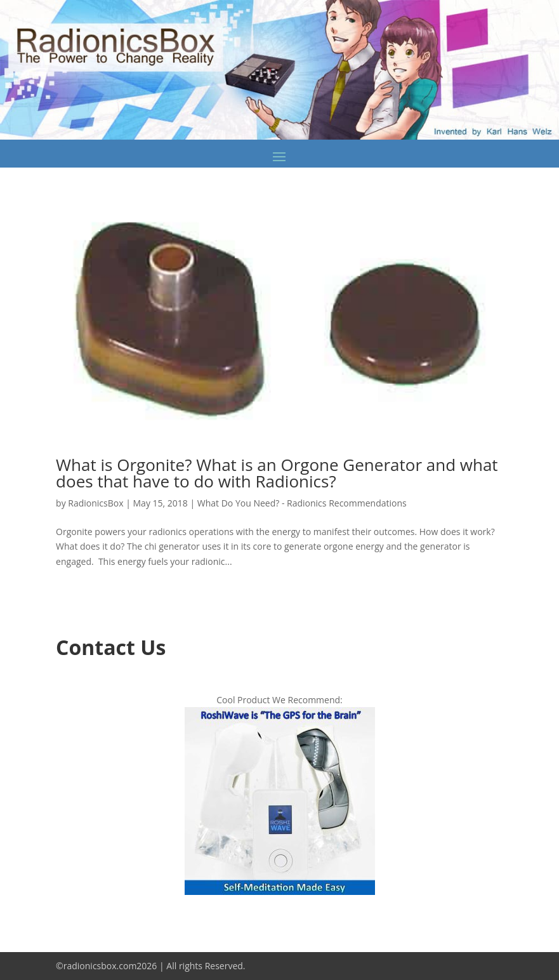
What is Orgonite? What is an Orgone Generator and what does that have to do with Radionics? (277, 473)
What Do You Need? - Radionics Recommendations (302, 503)
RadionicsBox (95, 503)
